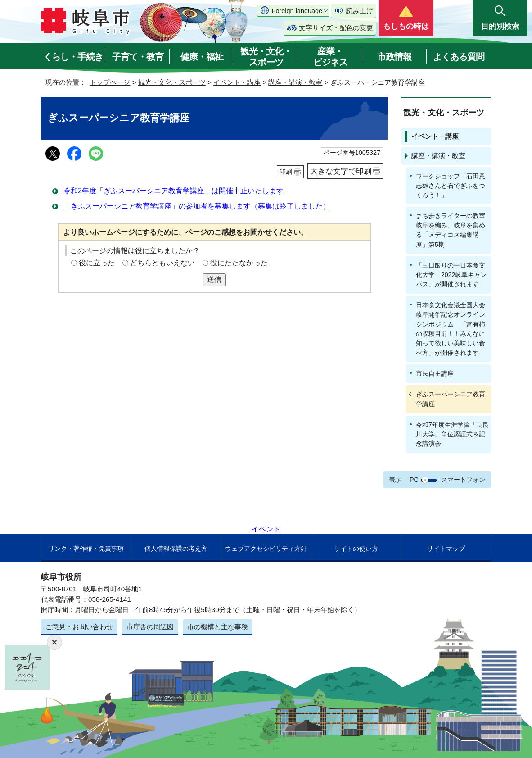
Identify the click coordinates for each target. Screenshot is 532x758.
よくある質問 (459, 57)
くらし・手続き (73, 57)
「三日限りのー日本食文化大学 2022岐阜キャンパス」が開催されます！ (451, 275)
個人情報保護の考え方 (176, 549)
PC (414, 480)
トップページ (110, 82)
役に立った (97, 263)
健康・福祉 (202, 57)
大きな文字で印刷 (341, 171)
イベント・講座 (237, 82)
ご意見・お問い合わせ (79, 627)
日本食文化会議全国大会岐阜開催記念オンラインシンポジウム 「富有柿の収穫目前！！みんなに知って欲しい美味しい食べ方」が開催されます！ (451, 329)
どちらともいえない (162, 263)
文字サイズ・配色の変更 (336, 28)
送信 (214, 279)
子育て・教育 (138, 57)
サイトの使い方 (356, 549)
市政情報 (394, 57)
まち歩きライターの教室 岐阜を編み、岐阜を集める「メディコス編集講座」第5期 (453, 230)
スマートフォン (463, 480)
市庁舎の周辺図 (150, 627)
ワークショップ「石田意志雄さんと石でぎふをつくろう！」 (451, 186)
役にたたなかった (239, 263)
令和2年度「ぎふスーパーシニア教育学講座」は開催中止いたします (174, 191)
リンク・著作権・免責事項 (86, 549)
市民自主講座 (435, 373)
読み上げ (360, 11)
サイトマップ (446, 549)
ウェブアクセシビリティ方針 (266, 549)
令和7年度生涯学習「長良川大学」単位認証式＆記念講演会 (452, 434)
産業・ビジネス (330, 57)
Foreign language (297, 11)
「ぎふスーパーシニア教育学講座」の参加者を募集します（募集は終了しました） (197, 206)
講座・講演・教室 (295, 82)
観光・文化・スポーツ (266, 57)
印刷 (286, 172)
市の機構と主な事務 (218, 627)
